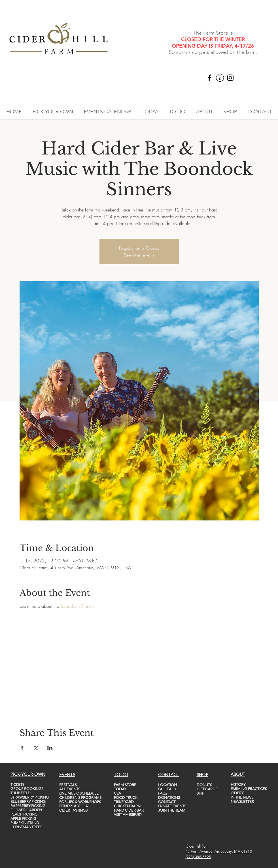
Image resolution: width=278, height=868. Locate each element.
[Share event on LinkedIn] (50, 748)
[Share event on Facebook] (22, 748)
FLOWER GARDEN (26, 810)
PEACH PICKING (24, 814)
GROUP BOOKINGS (27, 789)
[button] (53, 112)
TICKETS (17, 785)
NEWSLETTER (242, 802)
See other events (139, 255)
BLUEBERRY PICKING (28, 802)
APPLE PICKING (23, 819)
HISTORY (238, 785)
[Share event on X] (36, 748)
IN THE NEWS (242, 797)
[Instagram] (230, 78)
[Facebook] (209, 78)
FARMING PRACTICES (249, 789)
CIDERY (237, 793)
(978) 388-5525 (198, 857)
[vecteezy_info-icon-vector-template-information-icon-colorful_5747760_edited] (220, 78)
